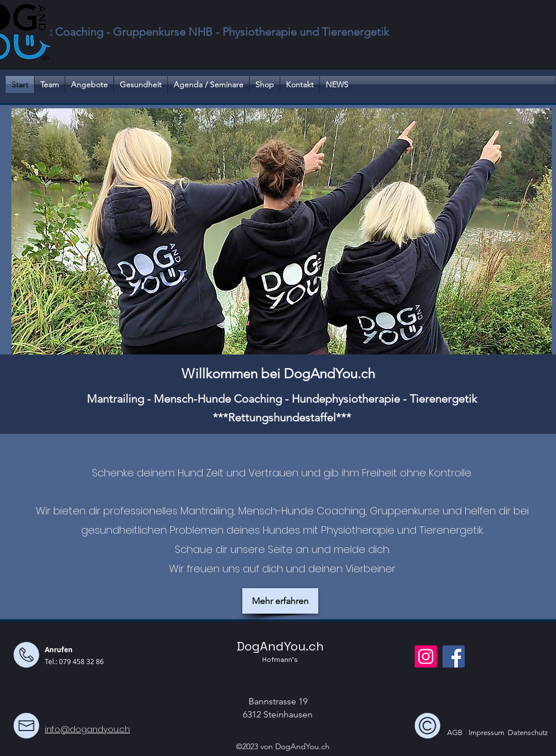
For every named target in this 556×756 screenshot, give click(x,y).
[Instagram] (426, 656)
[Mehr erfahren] (280, 601)
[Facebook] (454, 656)
